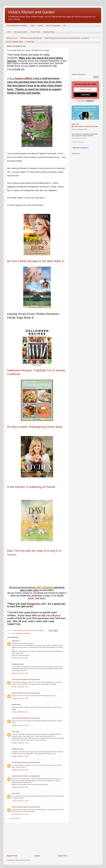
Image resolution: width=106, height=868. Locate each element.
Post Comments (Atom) (23, 860)
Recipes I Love (12, 38)
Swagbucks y (34, 604)
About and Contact (21, 32)
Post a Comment (15, 818)
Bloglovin (54, 593)
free (11, 69)
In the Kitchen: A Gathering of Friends (31, 487)
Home (9, 32)
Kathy (14, 641)
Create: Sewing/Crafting (15, 42)
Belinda (14, 705)
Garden (40, 25)
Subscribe (85, 95)
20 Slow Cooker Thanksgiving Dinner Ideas (35, 427)
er (21, 593)
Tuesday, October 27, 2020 (20, 801)
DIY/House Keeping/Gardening (31, 38)
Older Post (62, 856)
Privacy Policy (35, 32)
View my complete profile (79, 129)
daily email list (45, 587)
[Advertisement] (37, 839)
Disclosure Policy (49, 32)
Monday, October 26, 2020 (20, 658)
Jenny (14, 732)
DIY (65, 25)
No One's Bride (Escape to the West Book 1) (36, 261)
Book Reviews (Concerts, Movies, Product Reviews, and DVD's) (67, 38)
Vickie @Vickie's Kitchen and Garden (24, 679)
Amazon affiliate (23, 78)
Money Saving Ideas (53, 25)
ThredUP (14, 612)
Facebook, (38, 593)
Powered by (85, 101)
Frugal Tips (30, 42)
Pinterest (27, 593)
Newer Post (12, 856)
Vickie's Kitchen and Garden (31, 12)
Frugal (32, 25)
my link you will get (48, 615)
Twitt (17, 593)
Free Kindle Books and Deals (17, 25)
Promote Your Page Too (78, 142)
